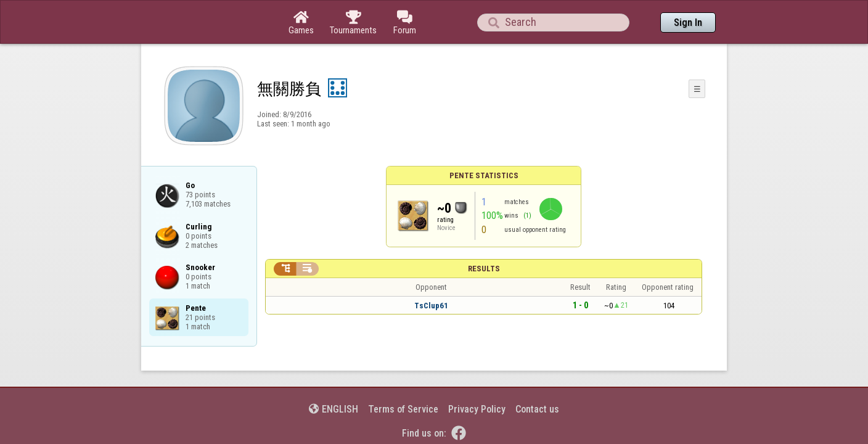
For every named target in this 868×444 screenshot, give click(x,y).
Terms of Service (403, 375)
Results (484, 235)
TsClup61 (431, 272)
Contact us (537, 375)
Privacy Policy (477, 375)
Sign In (688, 23)
